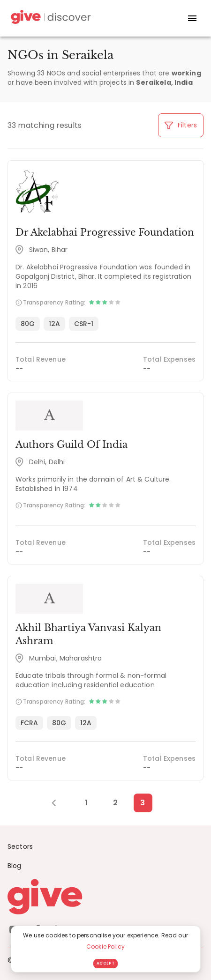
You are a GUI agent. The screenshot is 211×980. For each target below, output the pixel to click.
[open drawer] (192, 18)
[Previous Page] (59, 803)
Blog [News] (15, 866)
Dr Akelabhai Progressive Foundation (105, 232)
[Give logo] (105, 897)
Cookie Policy (105, 947)
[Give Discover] (50, 19)
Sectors (20, 846)
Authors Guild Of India (72, 445)
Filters (181, 125)
